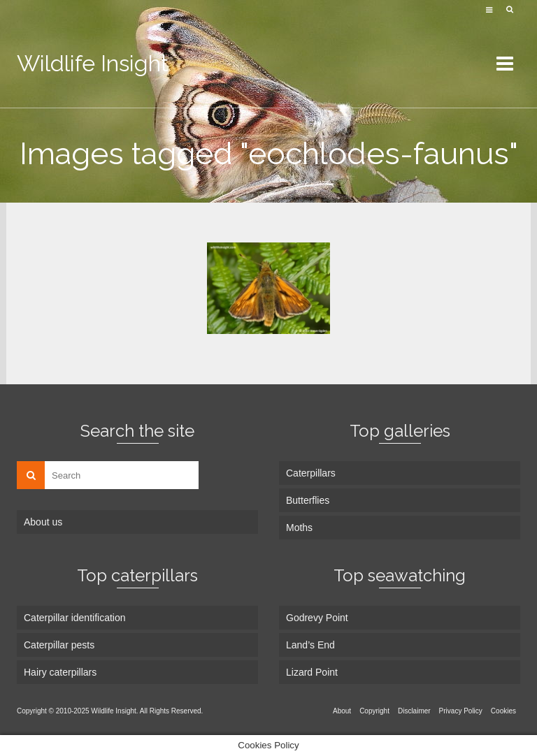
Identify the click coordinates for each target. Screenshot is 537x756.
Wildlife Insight (93, 63)
